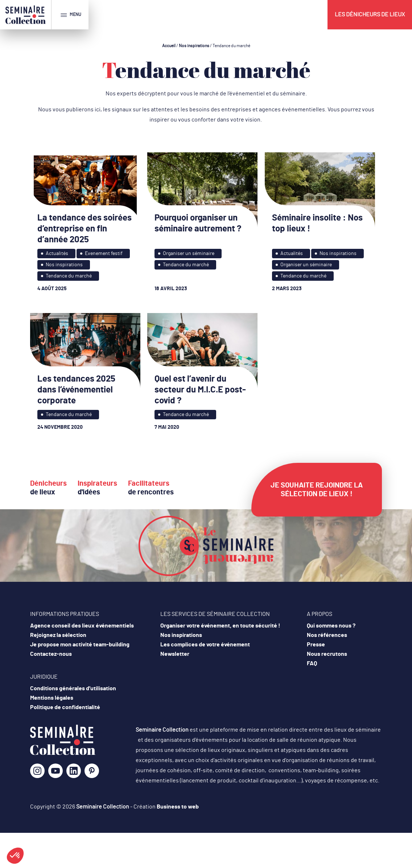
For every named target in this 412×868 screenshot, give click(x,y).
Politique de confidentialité (65, 707)
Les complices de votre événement (205, 645)
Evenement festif (104, 254)
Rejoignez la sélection (58, 635)
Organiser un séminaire (189, 254)
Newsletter (175, 654)
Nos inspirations (194, 46)
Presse (316, 645)
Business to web (178, 807)
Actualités (57, 254)
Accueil (169, 46)
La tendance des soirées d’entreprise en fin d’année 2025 (85, 229)
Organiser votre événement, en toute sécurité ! (220, 626)
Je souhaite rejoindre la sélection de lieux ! (317, 490)
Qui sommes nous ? (331, 626)
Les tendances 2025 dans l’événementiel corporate (76, 390)
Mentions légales (52, 698)
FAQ (312, 663)
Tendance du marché (69, 276)
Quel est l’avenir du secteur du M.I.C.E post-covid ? (200, 390)
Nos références (327, 635)
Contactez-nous (51, 654)
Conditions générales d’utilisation (73, 688)
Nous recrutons (327, 654)
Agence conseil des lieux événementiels (82, 626)
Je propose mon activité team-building (80, 645)
